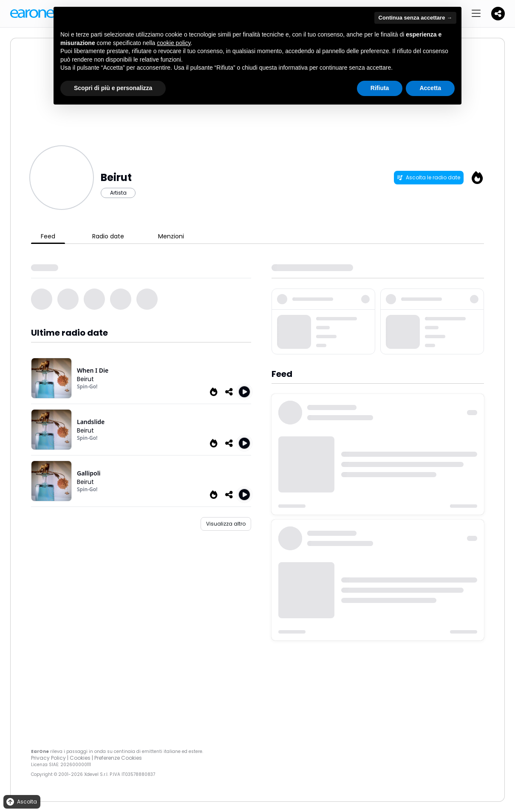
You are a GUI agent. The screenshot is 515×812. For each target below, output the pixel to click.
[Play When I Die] (244, 392)
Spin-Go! (87, 386)
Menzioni (171, 236)
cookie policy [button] (174, 43)
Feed (48, 236)
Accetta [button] (430, 88)
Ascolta (21, 802)
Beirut (85, 379)
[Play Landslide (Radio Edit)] (244, 443)
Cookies (80, 758)
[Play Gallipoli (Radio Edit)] (244, 495)
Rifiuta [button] (380, 88)
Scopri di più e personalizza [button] (113, 88)
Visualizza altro (226, 524)
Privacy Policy (48, 758)
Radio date (108, 236)
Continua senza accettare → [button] (415, 18)
